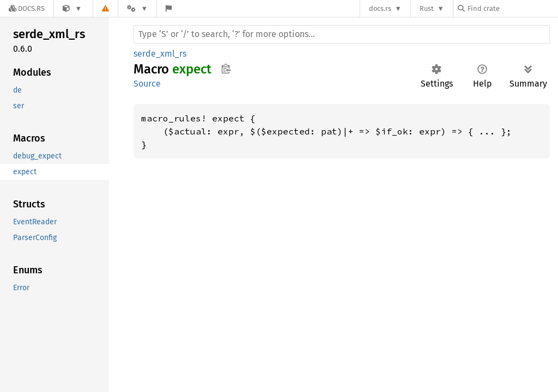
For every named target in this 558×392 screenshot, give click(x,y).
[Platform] (137, 8)
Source (147, 84)
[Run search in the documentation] (342, 34)
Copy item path (226, 69)
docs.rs (380, 8)
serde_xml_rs (160, 54)
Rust (427, 8)
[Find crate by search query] (512, 8)
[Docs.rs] (27, 8)
